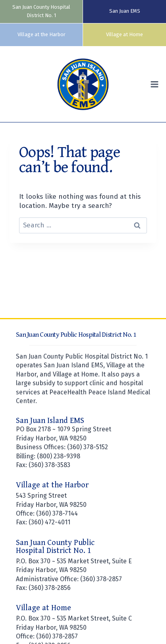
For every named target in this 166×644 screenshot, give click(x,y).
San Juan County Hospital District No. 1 (41, 11)
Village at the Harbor (41, 34)
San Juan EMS (125, 11)
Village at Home (124, 34)
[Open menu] (156, 84)
